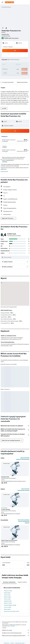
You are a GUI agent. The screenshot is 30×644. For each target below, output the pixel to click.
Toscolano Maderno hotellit (10, 605)
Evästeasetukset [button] (4, 171)
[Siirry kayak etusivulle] (9, 2)
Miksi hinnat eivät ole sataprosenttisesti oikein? (16, 636)
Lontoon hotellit (8, 607)
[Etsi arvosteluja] (16, 257)
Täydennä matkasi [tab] (22, 582)
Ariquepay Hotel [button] (5, 477)
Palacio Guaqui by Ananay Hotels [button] (9, 540)
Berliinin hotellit (7, 597)
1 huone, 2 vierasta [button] (8, 47)
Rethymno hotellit (8, 591)
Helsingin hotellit (8, 601)
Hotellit (12, 643)
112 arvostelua (15, 38)
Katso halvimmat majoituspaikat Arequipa (23, 490)
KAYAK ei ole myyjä (16, 630)
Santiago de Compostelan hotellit (11, 611)
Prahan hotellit (7, 599)
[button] (2, 2)
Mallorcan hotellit (8, 603)
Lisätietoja (5, 162)
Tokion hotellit (7, 595)
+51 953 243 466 (6, 36)
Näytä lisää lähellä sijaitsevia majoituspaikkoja (23, 459)
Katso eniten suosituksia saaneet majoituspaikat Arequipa (24, 521)
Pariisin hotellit (7, 609)
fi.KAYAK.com (6, 643)
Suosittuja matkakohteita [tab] (9, 582)
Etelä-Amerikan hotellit (20, 643)
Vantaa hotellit (7, 593)
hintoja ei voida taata (11, 626)
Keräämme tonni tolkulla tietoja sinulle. (16, 633)
